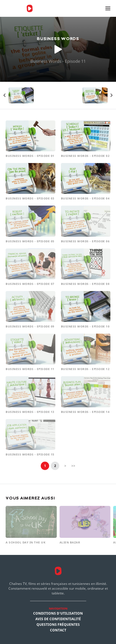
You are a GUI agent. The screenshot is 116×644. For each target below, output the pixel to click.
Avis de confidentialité (58, 619)
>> (73, 466)
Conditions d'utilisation (58, 613)
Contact (58, 630)
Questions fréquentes (58, 625)
